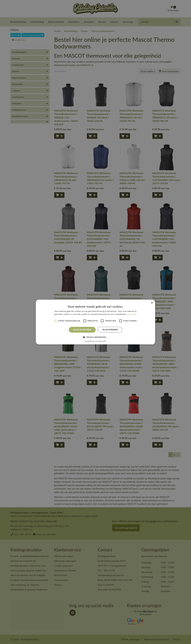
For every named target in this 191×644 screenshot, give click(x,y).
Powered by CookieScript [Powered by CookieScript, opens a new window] (96, 341)
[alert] (95, 322)
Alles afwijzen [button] (110, 330)
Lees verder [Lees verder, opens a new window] (132, 314)
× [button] (152, 303)
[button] (95, 337)
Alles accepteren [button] (82, 330)
